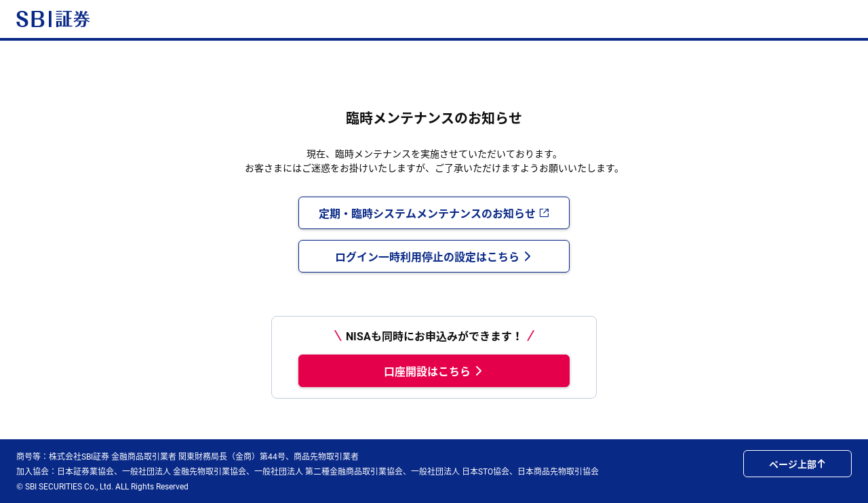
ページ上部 (797, 464)
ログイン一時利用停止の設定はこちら (434, 256)
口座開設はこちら (434, 371)
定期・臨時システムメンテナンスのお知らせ (434, 213)
